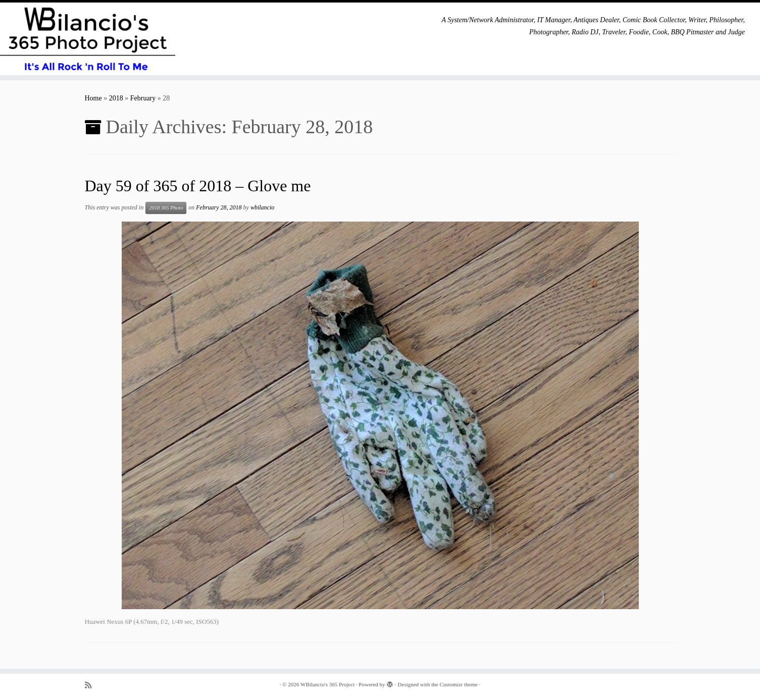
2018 (116, 98)
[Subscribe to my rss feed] (91, 685)
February (143, 98)
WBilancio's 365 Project (327, 684)
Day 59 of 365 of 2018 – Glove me (198, 186)
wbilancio (262, 207)
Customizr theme (458, 684)
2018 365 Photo (166, 208)
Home (93, 98)
